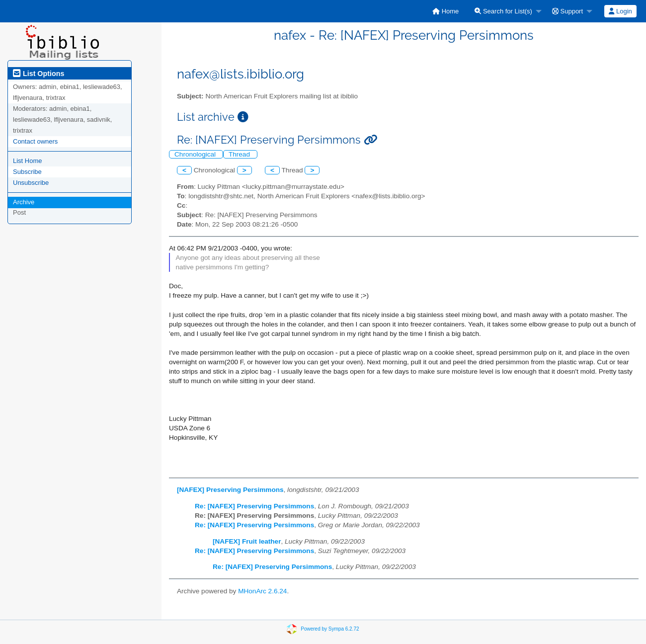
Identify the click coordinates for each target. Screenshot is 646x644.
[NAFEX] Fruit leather (247, 541)
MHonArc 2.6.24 (262, 591)
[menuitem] (445, 11)
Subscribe (27, 172)
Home (445, 11)
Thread (240, 154)
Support (567, 11)
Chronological (196, 154)
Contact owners (35, 141)
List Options (39, 74)
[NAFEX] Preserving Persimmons (230, 490)
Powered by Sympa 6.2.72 (330, 628)
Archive (24, 202)
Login (620, 11)
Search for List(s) (503, 11)
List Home (28, 161)
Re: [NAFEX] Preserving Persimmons (254, 506)
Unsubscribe (31, 183)
